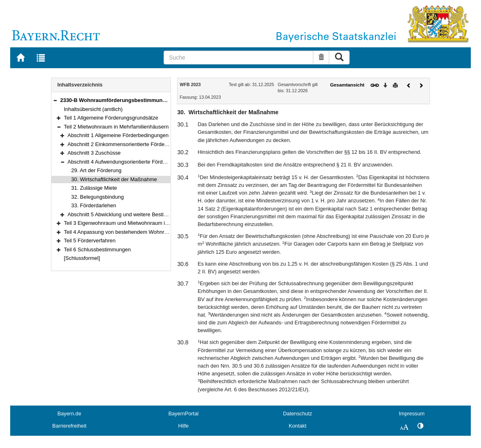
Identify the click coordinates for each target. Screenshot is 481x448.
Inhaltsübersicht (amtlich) (93, 109)
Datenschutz (298, 414)
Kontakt (298, 426)
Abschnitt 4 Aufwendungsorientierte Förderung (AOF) (130, 162)
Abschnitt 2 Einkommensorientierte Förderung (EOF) (129, 144)
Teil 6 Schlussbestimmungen (98, 250)
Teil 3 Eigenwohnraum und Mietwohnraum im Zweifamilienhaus (138, 223)
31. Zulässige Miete (94, 188)
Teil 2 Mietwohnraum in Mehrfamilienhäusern (116, 127)
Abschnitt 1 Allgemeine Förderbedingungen (118, 135)
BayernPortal (184, 414)
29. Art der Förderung (96, 170)
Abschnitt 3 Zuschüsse (94, 153)
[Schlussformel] (82, 258)
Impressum (411, 414)
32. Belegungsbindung (98, 197)
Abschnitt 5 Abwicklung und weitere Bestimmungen (127, 214)
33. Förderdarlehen (94, 205)
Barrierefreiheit (69, 426)
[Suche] (238, 58)
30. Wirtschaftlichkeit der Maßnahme (114, 179)
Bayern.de (69, 414)
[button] (55, 100)
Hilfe (184, 426)
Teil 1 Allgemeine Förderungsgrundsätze (111, 118)
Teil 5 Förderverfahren (90, 241)
